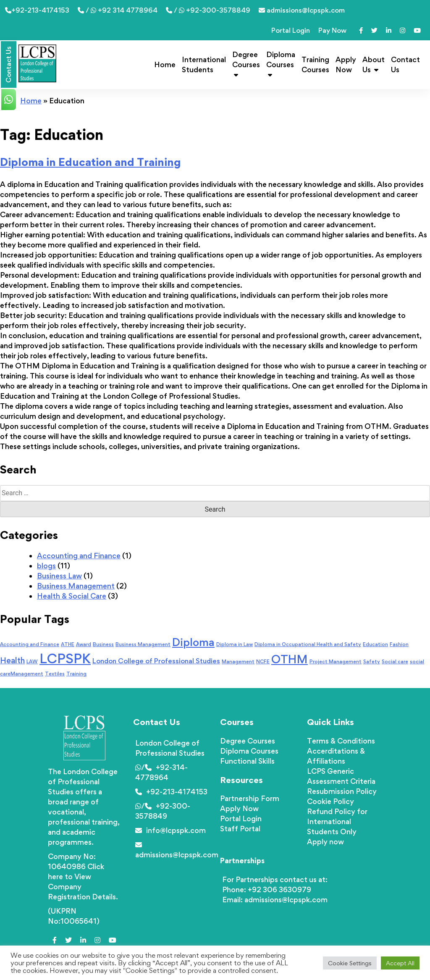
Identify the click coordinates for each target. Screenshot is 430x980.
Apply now (325, 842)
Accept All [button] (400, 963)
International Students (204, 64)
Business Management (76, 586)
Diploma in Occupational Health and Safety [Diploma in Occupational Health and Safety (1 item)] (308, 644)
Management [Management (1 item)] (238, 662)
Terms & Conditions (341, 741)
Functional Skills (247, 761)
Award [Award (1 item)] (84, 644)
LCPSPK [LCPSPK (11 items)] (65, 658)
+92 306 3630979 (279, 889)
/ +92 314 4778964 (118, 10)
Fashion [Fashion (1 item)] (399, 644)
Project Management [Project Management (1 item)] (336, 662)
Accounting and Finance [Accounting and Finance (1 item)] (30, 644)
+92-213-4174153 (37, 10)
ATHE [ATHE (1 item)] (68, 644)
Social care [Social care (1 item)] (395, 662)
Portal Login (291, 30)
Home (165, 64)
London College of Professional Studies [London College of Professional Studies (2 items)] (156, 661)
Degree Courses (246, 64)
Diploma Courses (281, 64)
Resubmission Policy (342, 791)
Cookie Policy (330, 801)
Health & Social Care (72, 596)
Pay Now (332, 30)
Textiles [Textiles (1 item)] (55, 674)
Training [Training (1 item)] (76, 674)
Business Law (59, 576)
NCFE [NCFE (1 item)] (263, 662)
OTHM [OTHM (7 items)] (290, 659)
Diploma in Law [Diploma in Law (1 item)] (235, 644)
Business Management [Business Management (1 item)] (143, 644)
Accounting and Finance (79, 556)
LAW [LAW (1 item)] (32, 662)
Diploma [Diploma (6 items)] (193, 642)
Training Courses (315, 64)
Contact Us (405, 64)
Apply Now (346, 64)
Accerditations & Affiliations (336, 756)
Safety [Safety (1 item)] (372, 662)
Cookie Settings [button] (350, 963)
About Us (374, 64)
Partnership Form (250, 798)
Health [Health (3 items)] (12, 660)
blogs (46, 566)
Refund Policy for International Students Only (337, 821)
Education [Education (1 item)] (375, 644)
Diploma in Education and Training (90, 162)
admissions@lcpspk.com (302, 10)
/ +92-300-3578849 (208, 10)
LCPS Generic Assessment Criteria (341, 776)
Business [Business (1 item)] (103, 644)
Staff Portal (240, 829)
